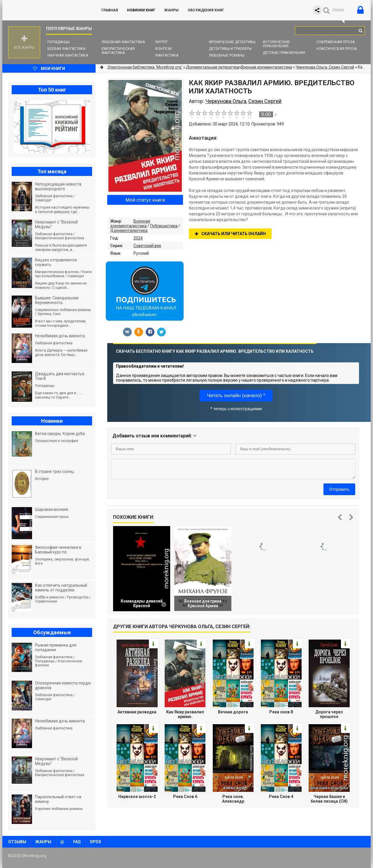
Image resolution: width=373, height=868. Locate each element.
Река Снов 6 (185, 797)
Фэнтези (163, 49)
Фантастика (167, 55)
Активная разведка (137, 712)
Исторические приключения (276, 44)
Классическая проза (337, 49)
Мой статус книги (145, 200)
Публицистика (164, 226)
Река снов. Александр (233, 799)
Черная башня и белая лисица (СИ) (329, 799)
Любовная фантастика (123, 42)
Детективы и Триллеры (230, 49)
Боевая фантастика (66, 49)
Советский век (147, 246)
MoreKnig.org (46, 10)
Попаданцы (59, 42)
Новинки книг (141, 10)
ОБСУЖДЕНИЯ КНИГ (206, 10)
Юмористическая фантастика (118, 51)
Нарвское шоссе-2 (137, 797)
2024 (138, 238)
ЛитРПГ (161, 42)
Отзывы (17, 842)
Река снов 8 (281, 712)
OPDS (95, 842)
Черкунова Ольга (226, 101)
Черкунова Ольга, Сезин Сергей (325, 67)
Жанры (171, 10)
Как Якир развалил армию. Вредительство (185, 714)
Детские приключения (284, 53)
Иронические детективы (232, 42)
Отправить (339, 489)
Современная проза (336, 42)
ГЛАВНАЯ (110, 10)
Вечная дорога (233, 712)
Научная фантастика (68, 55)
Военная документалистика (130, 223)
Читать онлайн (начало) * (236, 395)
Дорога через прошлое (329, 714)
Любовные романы (227, 55)
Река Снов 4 (281, 797)
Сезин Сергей (265, 101)
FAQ (77, 842)
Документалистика (129, 230)
